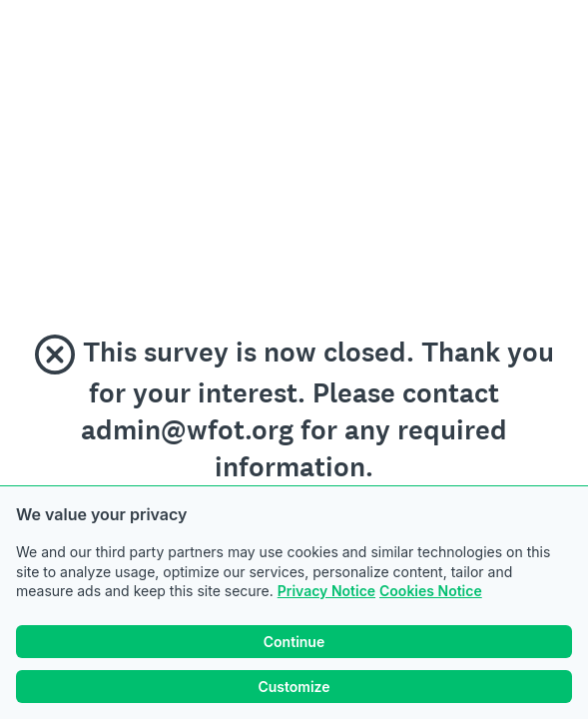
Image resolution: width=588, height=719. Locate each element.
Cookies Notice (431, 591)
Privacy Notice (326, 591)
